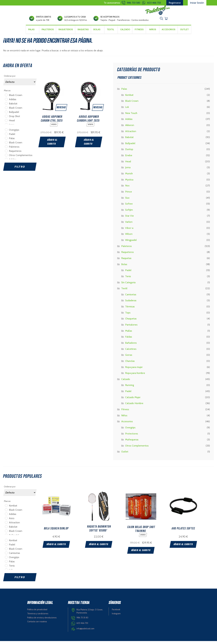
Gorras (129, 358)
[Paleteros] (6, 149)
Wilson (129, 237)
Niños (153, 36)
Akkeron (130, 128)
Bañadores (131, 346)
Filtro (20, 169)
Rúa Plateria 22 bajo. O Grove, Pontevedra (90, 614)
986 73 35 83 (82, 621)
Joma (128, 170)
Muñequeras (132, 443)
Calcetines (131, 352)
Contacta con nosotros (37, 625)
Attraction (131, 134)
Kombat (129, 98)
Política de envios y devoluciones (42, 620)
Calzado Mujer (133, 400)
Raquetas (83, 36)
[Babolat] (6, 106)
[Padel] (6, 137)
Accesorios (127, 424)
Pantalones (131, 327)
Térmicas (130, 309)
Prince (129, 194)
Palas (124, 92)
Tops (128, 315)
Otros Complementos (137, 448)
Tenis (128, 279)
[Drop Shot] (6, 119)
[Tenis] (6, 568)
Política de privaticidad (37, 612)
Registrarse (175, 3)
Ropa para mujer (134, 370)
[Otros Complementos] (6, 158)
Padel (128, 273)
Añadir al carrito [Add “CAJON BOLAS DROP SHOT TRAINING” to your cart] (148, 553)
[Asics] (6, 521)
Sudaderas (131, 303)
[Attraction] (6, 525)
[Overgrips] (6, 132)
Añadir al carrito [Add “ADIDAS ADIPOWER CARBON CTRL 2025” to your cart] (52, 144)
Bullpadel (130, 146)
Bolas (124, 267)
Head (128, 164)
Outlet (185, 36)
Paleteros (47, 36)
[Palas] (6, 141)
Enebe (129, 158)
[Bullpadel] (6, 115)
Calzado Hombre (134, 406)
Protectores (132, 436)
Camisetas (131, 297)
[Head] (6, 123)
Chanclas (130, 364)
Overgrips (130, 430)
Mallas (129, 334)
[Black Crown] (6, 98)
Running (130, 388)
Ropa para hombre (135, 376)
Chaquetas (131, 322)
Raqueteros (65, 36)
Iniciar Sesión (197, 3)
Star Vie (129, 219)
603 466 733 (154, 3)
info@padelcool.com (85, 632)
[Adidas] (6, 102)
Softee (129, 207)
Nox (127, 189)
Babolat (129, 140)
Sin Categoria (128, 285)
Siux (127, 201)
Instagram (116, 616)
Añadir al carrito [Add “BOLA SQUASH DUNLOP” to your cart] (56, 547)
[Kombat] (6, 508)
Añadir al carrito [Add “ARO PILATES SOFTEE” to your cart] (194, 547)
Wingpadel (131, 243)
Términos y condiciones (38, 616)
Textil (124, 291)
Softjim (129, 213)
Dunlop (129, 152)
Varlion (129, 225)
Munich (129, 176)
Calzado (126, 382)
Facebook (116, 612)
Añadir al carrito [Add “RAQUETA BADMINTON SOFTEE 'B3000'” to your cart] (102, 547)
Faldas (129, 340)
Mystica (129, 182)
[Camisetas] (6, 556)
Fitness (139, 36)
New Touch (131, 116)
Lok (127, 110)
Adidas (129, 122)
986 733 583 (134, 3)
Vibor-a (129, 231)
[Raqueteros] (6, 154)
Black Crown (132, 104)
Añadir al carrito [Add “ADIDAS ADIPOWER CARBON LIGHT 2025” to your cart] (89, 144)
